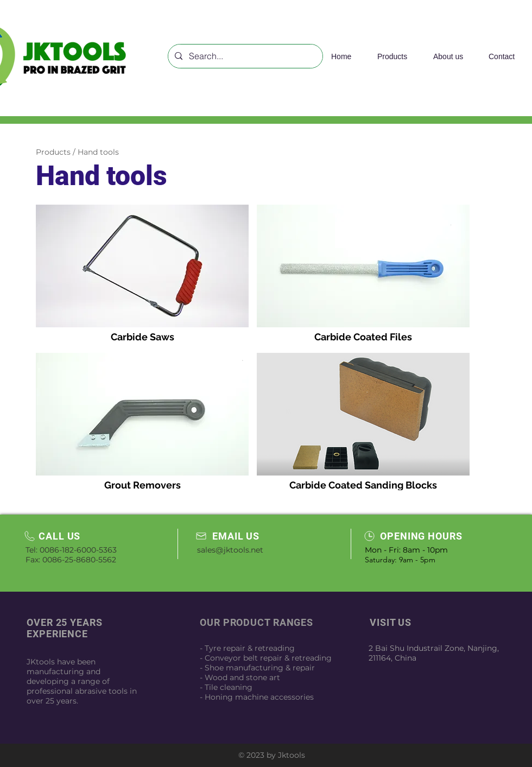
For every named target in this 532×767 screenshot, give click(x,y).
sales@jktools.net (230, 550)
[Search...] (244, 56)
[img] (142, 275)
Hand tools (98, 152)
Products (53, 152)
